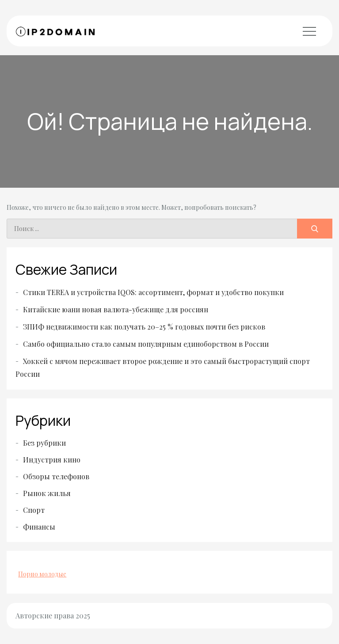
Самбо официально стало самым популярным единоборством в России (146, 344)
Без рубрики (44, 443)
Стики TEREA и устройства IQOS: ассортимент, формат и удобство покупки (153, 292)
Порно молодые (42, 574)
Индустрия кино (52, 460)
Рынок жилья (47, 493)
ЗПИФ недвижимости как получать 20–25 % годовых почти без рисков (144, 327)
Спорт (34, 510)
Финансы (39, 527)
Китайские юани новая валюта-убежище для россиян (116, 309)
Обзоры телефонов (56, 476)
